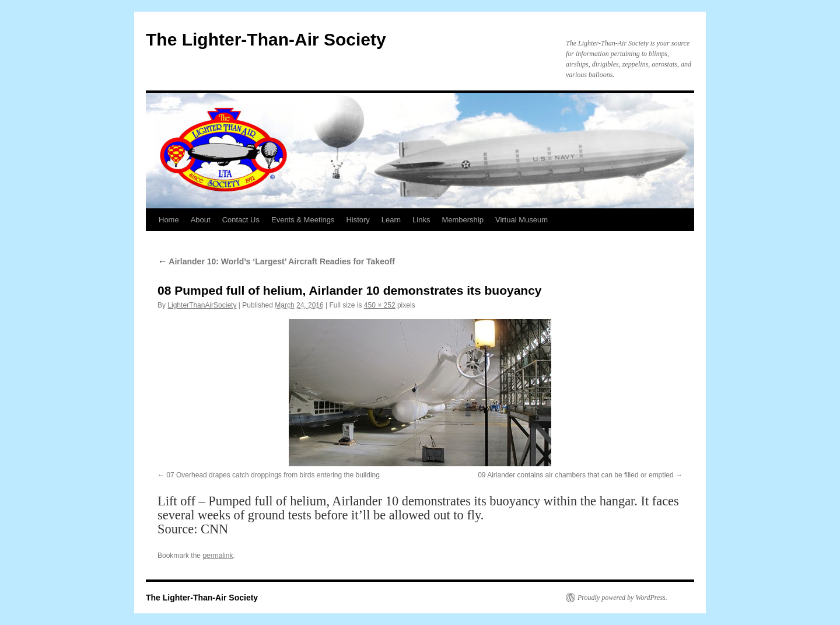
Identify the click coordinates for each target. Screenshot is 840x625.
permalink (218, 556)
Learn (391, 220)
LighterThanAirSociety (202, 305)
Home (169, 220)
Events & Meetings (303, 220)
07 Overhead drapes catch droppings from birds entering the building (273, 475)
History (358, 220)
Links (421, 220)
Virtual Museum (521, 220)
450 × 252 (380, 305)
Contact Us (241, 220)
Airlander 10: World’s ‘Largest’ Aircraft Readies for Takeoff (276, 261)
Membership (463, 220)
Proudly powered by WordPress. (622, 598)
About (201, 220)
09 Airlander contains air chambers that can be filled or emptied (576, 475)
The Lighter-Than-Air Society (266, 39)
